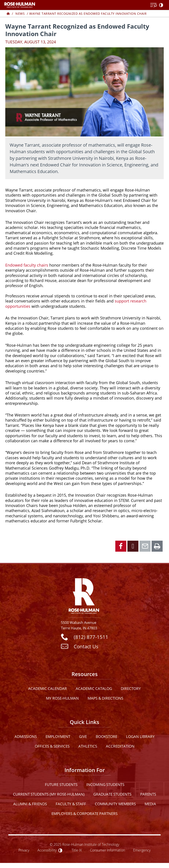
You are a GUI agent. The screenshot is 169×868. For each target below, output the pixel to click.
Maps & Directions (105, 698)
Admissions (26, 736)
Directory (131, 688)
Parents (148, 794)
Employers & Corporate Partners (84, 814)
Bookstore (107, 736)
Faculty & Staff (71, 804)
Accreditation (120, 746)
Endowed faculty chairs (27, 265)
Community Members (115, 804)
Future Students (61, 784)
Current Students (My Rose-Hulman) (49, 794)
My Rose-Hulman (62, 698)
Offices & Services (52, 746)
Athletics (88, 746)
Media (150, 804)
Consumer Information (107, 850)
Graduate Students (112, 794)
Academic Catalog (94, 688)
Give (83, 736)
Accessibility (47, 850)
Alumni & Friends (30, 804)
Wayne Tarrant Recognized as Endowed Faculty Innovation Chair (88, 14)
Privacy (24, 850)
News (20, 14)
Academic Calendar (48, 688)
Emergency (142, 850)
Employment (58, 736)
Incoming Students (105, 784)
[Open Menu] (154, 5)
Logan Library (140, 736)
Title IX (77, 850)
